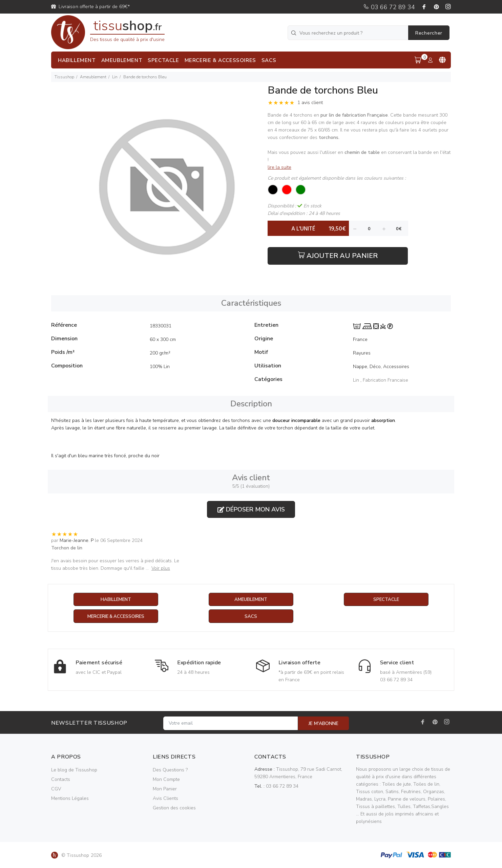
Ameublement (93, 77)
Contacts (61, 780)
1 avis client (310, 103)
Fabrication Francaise (385, 380)
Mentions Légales (70, 799)
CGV (56, 789)
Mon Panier (165, 789)
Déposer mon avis (251, 509)
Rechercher (429, 33)
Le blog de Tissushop (74, 770)
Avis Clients (165, 799)
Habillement (116, 600)
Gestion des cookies (174, 808)
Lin (115, 77)
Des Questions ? (170, 770)
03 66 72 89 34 (389, 7)
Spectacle (386, 600)
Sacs (251, 617)
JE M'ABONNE (323, 724)
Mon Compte (166, 780)
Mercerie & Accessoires (116, 617)
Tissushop (64, 77)
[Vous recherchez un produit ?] (349, 33)
